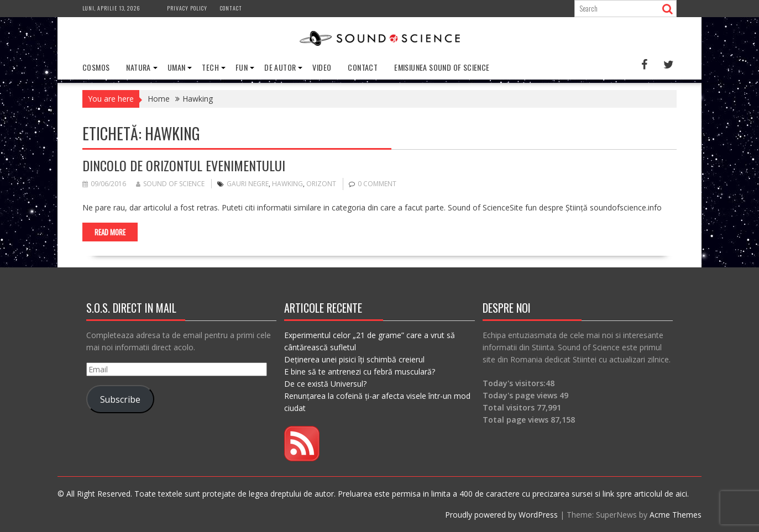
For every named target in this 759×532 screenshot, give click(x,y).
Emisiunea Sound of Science (442, 67)
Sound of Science (170, 184)
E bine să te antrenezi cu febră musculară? (360, 372)
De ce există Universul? (325, 384)
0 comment (377, 184)
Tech (210, 67)
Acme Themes (676, 515)
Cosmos (96, 67)
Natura (138, 67)
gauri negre (248, 184)
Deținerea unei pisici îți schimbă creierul (354, 359)
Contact (231, 8)
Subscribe (120, 399)
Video (322, 67)
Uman (177, 67)
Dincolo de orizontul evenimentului (184, 165)
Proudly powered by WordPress (501, 515)
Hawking (287, 184)
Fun (242, 67)
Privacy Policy (187, 8)
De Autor (280, 67)
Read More (110, 232)
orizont (321, 184)
